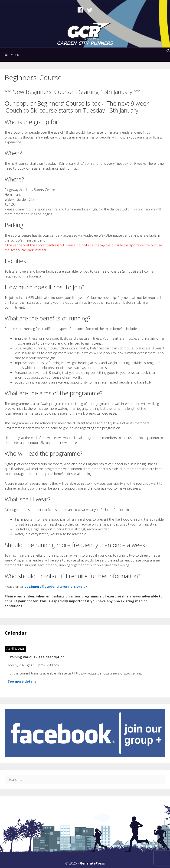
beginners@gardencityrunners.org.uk (56, 586)
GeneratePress (92, 863)
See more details (22, 681)
